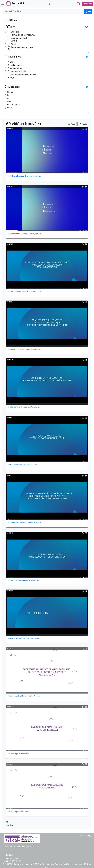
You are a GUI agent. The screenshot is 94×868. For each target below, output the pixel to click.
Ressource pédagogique (20, 47)
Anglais (11, 62)
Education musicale (16, 71)
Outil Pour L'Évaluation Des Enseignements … (25, 176)
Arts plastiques (14, 65)
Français (11, 78)
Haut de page (86, 836)
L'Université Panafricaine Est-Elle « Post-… (24, 465)
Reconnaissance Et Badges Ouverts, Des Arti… (25, 234)
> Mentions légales (13, 858)
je (8, 95)
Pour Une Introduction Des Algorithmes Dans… (25, 349)
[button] (88, 12)
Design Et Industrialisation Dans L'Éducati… (24, 580)
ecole (10, 108)
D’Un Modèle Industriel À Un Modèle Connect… (25, 523)
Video (71, 124)
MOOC (12, 41)
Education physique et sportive (22, 74)
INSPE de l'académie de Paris (17, 847)
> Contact (8, 855)
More (8, 822)
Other (12, 44)
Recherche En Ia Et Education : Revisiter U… (24, 407)
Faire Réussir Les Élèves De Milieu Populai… (24, 696)
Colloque (13, 32)
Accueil (8, 11)
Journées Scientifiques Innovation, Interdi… (24, 638)
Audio (83, 124)
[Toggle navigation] (3, 4)
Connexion (87, 4)
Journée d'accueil (17, 38)
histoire (11, 92)
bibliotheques (13, 105)
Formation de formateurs (21, 35)
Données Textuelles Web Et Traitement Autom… (26, 292)
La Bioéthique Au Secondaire (19, 812)
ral (8, 98)
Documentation (15, 68)
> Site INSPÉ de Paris (14, 861)
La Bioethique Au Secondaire (19, 754)
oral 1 (10, 101)
